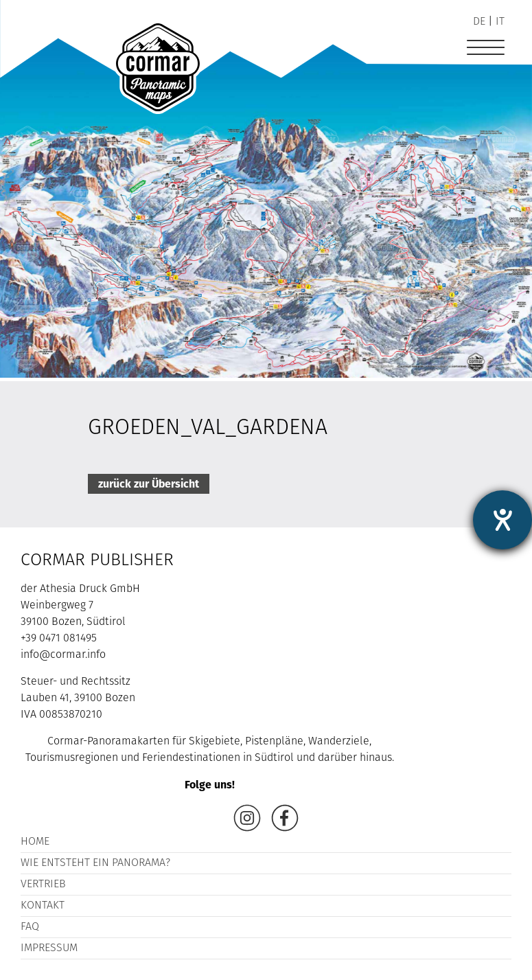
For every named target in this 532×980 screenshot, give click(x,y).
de (479, 22)
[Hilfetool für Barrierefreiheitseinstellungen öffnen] (502, 520)
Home (35, 842)
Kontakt (43, 906)
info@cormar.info (63, 655)
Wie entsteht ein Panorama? (95, 863)
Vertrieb (43, 885)
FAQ (30, 927)
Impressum (49, 948)
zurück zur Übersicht (149, 484)
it (500, 22)
